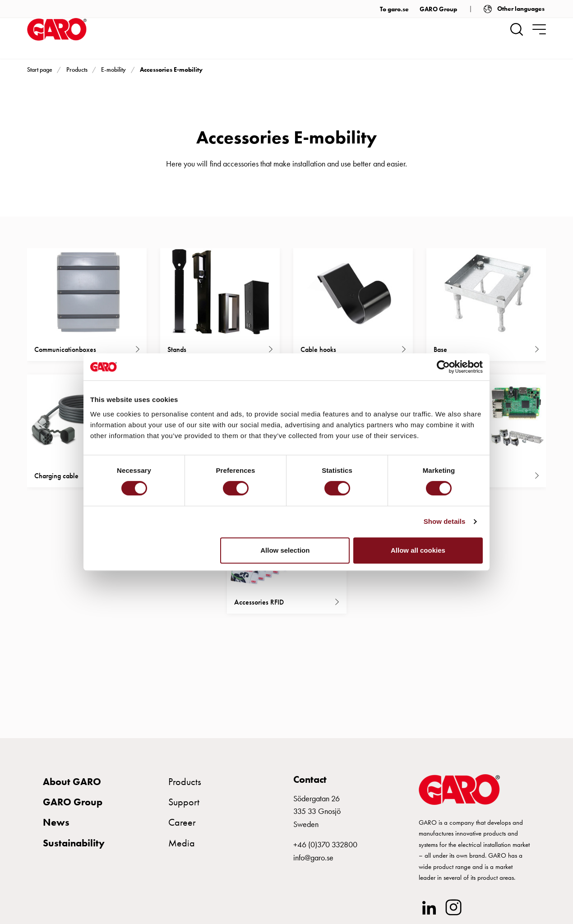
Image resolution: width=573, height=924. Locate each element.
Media (182, 847)
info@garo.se (313, 861)
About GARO (72, 785)
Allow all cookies (418, 550)
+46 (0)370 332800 (325, 848)
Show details (445, 521)
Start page (40, 69)
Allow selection (285, 550)
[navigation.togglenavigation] (539, 29)
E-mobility (113, 69)
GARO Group (438, 9)
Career (182, 826)
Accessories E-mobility (171, 69)
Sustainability (74, 847)
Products (77, 69)
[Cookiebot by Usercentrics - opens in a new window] (443, 367)
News (56, 826)
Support (184, 806)
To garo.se (394, 9)
